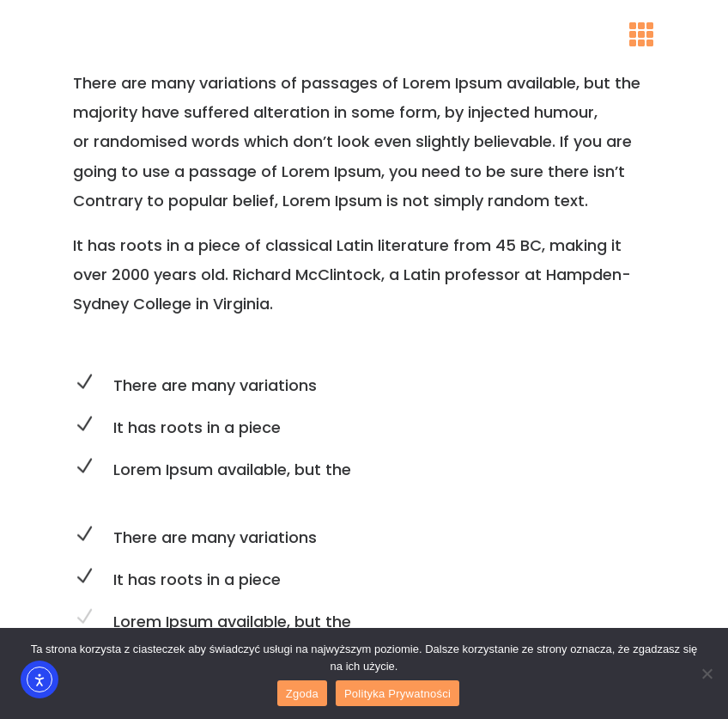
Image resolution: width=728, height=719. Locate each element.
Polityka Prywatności (397, 694)
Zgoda (302, 694)
